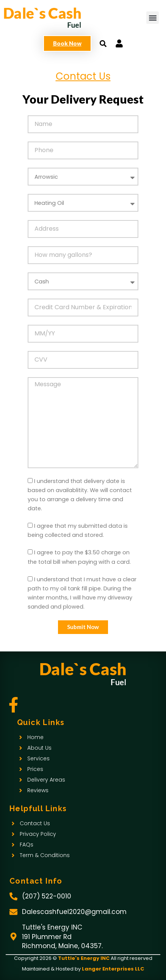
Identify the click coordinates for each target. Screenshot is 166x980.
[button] (153, 18)
